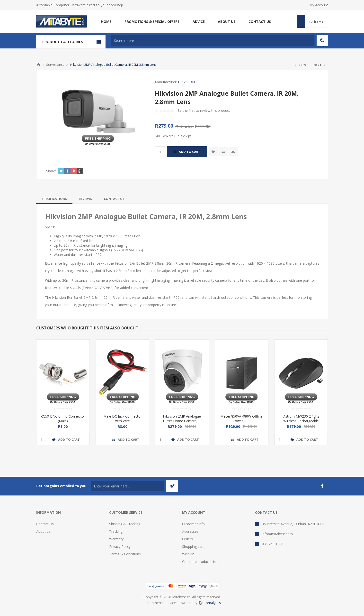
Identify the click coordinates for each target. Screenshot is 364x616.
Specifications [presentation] (54, 199)
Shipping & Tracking (125, 524)
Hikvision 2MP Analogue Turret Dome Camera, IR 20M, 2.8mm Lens (182, 421)
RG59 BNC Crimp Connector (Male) (63, 419)
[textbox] (213, 41)
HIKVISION (186, 82)
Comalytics (210, 603)
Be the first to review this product (204, 110)
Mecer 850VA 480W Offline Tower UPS (241, 419)
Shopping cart (193, 546)
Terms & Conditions (125, 554)
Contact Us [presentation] (114, 199)
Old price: (185, 126)
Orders (187, 539)
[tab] (54, 199)
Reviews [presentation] (85, 199)
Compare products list (200, 562)
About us (43, 531)
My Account (319, 5)
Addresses (190, 531)
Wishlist (188, 554)
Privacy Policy (120, 546)
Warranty (116, 539)
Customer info (193, 524)
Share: (51, 171)
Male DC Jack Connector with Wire (123, 419)
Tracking (116, 531)
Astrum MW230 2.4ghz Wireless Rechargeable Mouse (301, 421)
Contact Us (45, 524)
